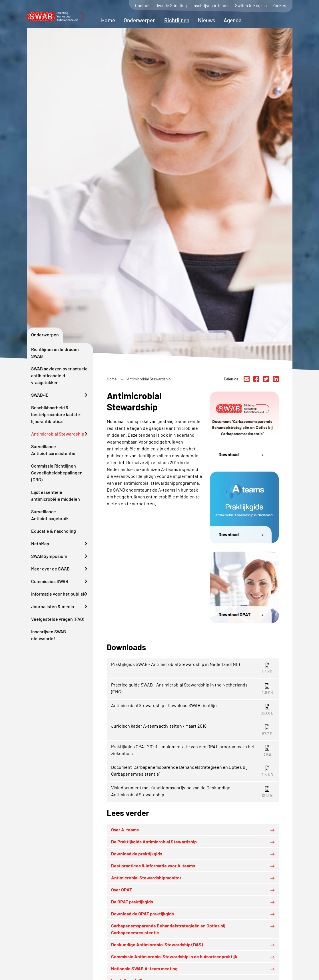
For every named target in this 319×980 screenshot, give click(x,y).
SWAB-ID (40, 395)
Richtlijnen (177, 20)
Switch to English (251, 6)
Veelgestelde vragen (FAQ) (58, 619)
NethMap (40, 543)
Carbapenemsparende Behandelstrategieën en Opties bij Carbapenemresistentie (168, 929)
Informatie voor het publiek (58, 594)
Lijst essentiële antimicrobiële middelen (56, 495)
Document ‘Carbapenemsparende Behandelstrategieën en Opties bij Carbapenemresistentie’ (193, 771)
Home (108, 20)
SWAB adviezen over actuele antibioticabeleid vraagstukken (59, 375)
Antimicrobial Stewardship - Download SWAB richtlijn (193, 709)
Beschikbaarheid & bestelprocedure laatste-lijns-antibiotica (56, 414)
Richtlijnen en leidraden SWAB (55, 353)
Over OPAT (122, 890)
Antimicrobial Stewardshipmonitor (146, 878)
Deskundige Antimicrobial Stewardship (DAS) (157, 944)
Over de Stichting (171, 6)
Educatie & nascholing (54, 531)
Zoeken (279, 6)
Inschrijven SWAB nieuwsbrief (49, 635)
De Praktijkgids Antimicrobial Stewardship (154, 842)
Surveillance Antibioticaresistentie (53, 450)
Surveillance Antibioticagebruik (50, 515)
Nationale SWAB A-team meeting (144, 968)
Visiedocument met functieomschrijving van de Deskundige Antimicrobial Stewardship (193, 791)
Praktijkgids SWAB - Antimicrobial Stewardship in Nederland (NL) (193, 668)
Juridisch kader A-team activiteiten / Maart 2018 (193, 729)
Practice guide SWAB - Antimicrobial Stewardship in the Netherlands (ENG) (193, 688)
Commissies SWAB (50, 581)
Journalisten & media (53, 606)
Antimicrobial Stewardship (58, 434)
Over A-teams (125, 830)
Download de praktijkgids (137, 854)
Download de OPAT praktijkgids (143, 914)
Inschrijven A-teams (211, 6)
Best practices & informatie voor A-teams (153, 866)
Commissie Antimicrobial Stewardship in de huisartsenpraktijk (174, 956)
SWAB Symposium (49, 556)
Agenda (233, 20)
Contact (142, 6)
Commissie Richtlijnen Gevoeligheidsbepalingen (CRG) (57, 473)
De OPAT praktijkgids (132, 902)
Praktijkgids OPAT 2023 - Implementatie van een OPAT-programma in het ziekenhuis (193, 750)
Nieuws (206, 20)
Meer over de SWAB (50, 569)
